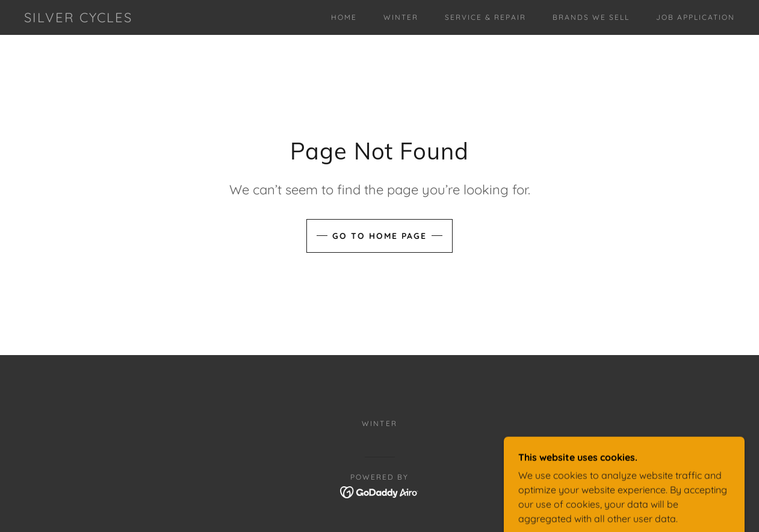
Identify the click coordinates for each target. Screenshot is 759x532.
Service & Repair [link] (485, 17)
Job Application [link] (695, 17)
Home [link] (344, 17)
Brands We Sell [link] (591, 17)
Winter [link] (401, 17)
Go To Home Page (379, 236)
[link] (78, 19)
